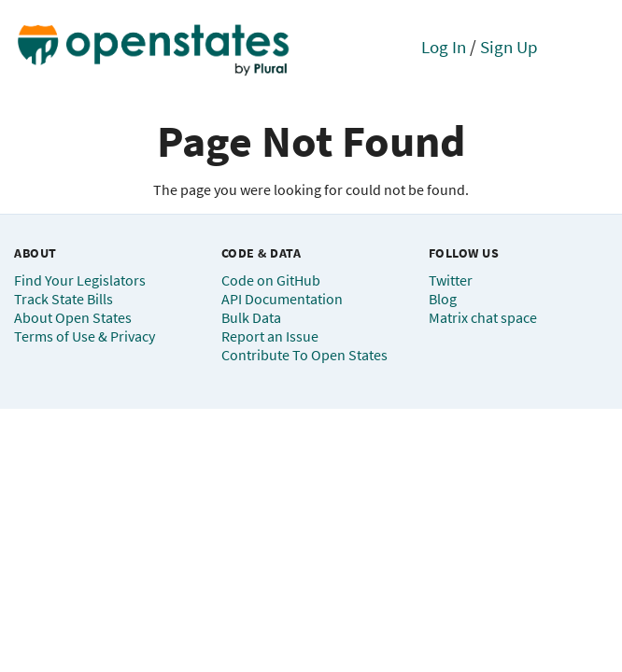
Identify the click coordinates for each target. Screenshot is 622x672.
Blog (443, 299)
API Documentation (282, 299)
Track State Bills (64, 299)
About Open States (73, 317)
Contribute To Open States (304, 355)
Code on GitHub (271, 280)
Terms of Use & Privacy (85, 336)
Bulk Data (251, 317)
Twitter (451, 280)
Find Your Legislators (80, 280)
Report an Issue (270, 336)
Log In (444, 47)
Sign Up (509, 47)
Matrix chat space (483, 317)
